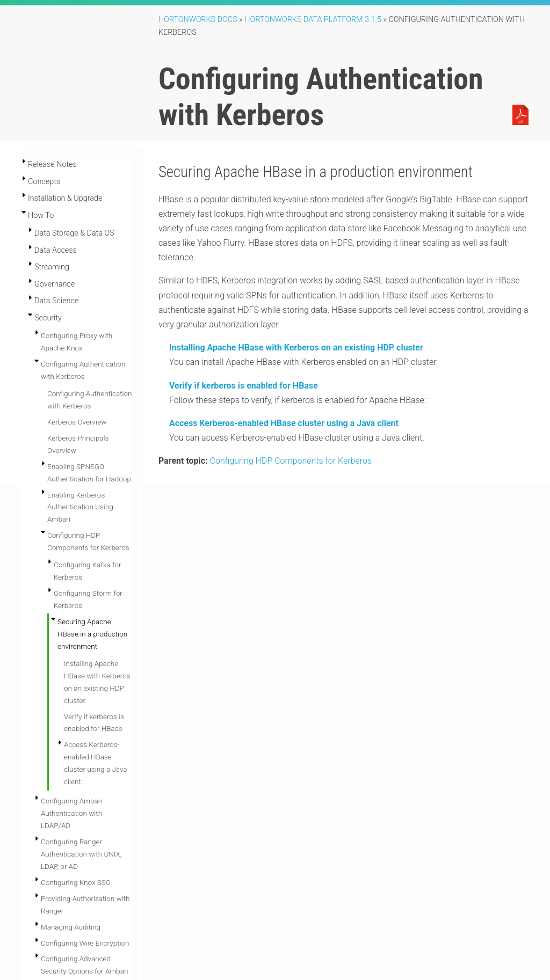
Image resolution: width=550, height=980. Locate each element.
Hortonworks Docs (198, 20)
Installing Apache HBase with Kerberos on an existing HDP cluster (296, 348)
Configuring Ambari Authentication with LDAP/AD (71, 813)
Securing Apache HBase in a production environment (92, 634)
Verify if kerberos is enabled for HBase (244, 386)
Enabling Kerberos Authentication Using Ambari (80, 507)
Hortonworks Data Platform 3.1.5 (313, 20)
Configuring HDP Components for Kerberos (291, 461)
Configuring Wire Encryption (85, 943)
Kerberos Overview (77, 422)
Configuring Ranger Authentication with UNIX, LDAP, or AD (81, 854)
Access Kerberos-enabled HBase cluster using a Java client (284, 423)
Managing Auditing (71, 927)
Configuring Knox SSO (76, 882)
